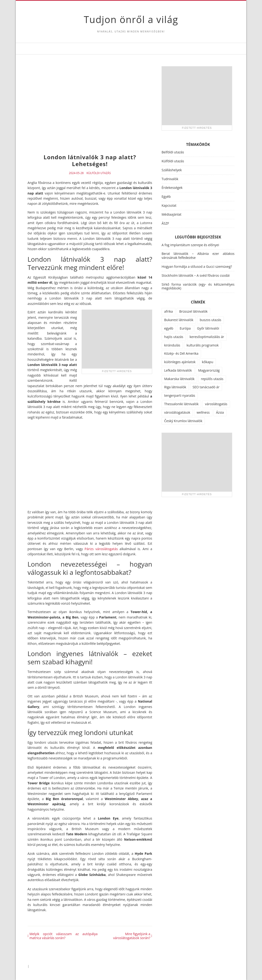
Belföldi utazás (173, 152)
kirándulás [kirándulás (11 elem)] (172, 345)
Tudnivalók (170, 179)
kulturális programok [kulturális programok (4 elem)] (202, 345)
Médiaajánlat (171, 214)
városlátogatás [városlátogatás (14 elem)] (216, 404)
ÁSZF (165, 223)
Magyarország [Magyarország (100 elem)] (209, 370)
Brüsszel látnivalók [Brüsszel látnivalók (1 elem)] (193, 311)
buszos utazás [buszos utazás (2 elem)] (210, 320)
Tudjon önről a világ (131, 19)
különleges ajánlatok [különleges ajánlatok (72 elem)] (180, 362)
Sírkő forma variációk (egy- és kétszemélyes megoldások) (198, 286)
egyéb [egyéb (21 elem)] (169, 328)
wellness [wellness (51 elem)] (203, 412)
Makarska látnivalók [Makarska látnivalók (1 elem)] (179, 379)
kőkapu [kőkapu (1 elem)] (207, 362)
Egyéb (166, 196)
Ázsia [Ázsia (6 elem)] (220, 412)
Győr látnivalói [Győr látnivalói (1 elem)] (208, 328)
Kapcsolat (169, 205)
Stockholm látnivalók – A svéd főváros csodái (196, 275)
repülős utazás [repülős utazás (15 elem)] (212, 379)
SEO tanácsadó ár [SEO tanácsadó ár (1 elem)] (206, 387)
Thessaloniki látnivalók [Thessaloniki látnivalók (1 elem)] (181, 404)
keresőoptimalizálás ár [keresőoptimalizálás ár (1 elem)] (207, 337)
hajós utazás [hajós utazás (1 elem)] (174, 337)
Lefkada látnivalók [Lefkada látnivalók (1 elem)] (178, 370)
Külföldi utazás (99, 173)
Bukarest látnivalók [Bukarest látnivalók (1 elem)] (179, 320)
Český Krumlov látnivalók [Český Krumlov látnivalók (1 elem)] (183, 421)
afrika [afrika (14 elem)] (169, 311)
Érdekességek (172, 188)
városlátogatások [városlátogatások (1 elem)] (177, 412)
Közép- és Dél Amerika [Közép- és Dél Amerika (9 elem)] (181, 353)
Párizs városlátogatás (101, 549)
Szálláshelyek (172, 170)
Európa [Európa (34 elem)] (185, 328)
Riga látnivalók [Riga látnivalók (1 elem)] (175, 387)
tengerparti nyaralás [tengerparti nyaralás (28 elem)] (180, 395)
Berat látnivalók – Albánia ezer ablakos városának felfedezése (198, 256)
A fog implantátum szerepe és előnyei (190, 245)
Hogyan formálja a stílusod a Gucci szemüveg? (197, 266)
